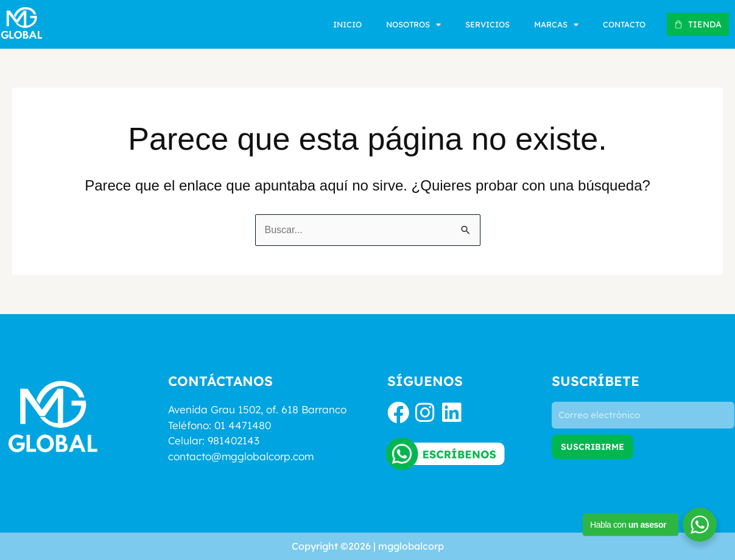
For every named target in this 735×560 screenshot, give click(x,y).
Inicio (347, 24)
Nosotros (413, 25)
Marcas (556, 25)
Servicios (487, 24)
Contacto (624, 24)
